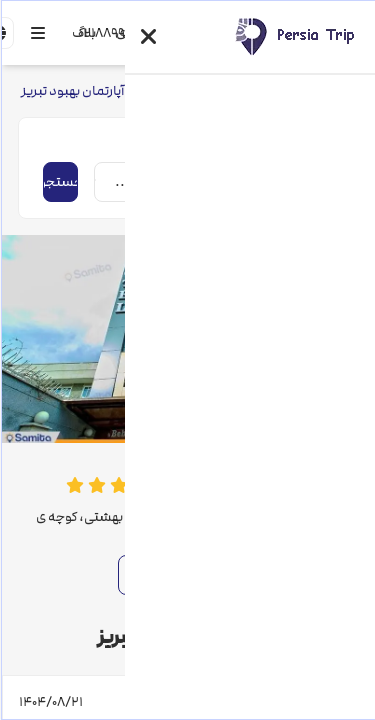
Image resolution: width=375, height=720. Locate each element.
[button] (147, 37)
